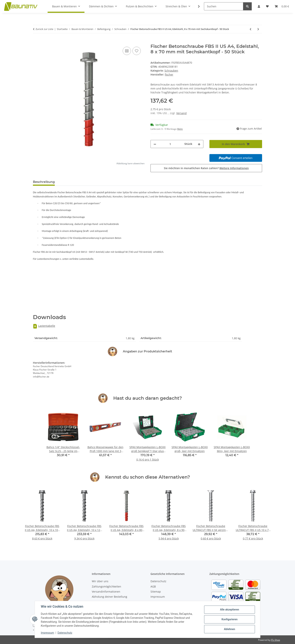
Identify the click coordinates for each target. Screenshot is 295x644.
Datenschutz (65, 633)
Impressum (47, 633)
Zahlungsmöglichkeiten (106, 586)
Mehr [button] (180, 129)
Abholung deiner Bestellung (109, 597)
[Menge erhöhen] (199, 144)
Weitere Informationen (234, 168)
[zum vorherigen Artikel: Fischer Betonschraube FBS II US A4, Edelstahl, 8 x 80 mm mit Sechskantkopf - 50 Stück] (251, 29)
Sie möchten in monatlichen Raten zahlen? (206, 168)
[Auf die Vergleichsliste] (127, 51)
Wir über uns (100, 581)
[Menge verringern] (155, 144)
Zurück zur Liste (44, 29)
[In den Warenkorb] (36, 42)
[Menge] (170, 144)
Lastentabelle (44, 326)
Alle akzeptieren (229, 610)
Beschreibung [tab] (44, 182)
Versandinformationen (106, 592)
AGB (153, 586)
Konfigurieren (229, 619)
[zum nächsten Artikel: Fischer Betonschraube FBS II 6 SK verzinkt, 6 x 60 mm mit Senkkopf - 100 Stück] (258, 29)
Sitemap (156, 592)
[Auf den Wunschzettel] (137, 51)
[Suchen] (224, 6)
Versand (181, 113)
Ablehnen (229, 629)
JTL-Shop (275, 640)
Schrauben (171, 71)
